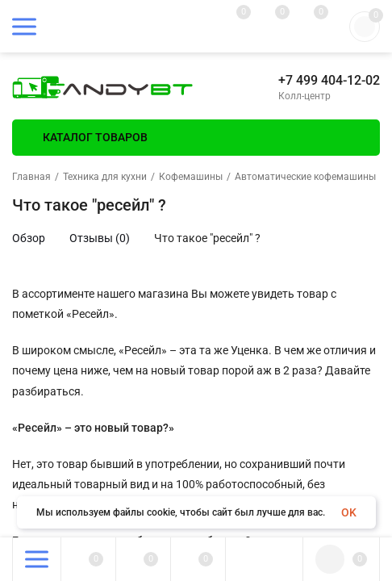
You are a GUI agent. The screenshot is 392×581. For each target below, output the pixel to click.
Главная (31, 177)
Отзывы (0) (100, 238)
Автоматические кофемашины (305, 177)
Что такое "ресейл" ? (207, 238)
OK (349, 512)
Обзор (29, 238)
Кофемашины (191, 177)
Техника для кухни (105, 177)
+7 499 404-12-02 (329, 80)
